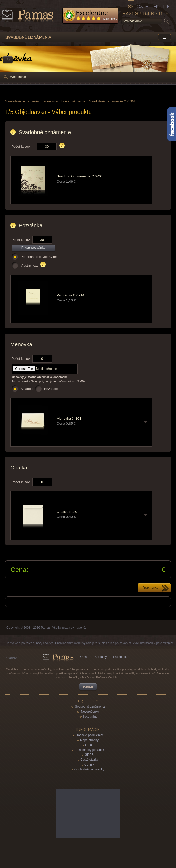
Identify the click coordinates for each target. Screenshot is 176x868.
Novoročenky (90, 712)
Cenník (89, 765)
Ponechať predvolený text (40, 257)
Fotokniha (90, 716)
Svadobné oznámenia (22, 101)
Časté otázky (89, 760)
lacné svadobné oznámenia (64, 101)
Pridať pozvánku (33, 247)
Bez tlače (51, 389)
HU (157, 6)
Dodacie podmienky (89, 735)
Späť (8, 60)
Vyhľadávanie (19, 77)
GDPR (89, 755)
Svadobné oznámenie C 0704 (112, 101)
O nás (84, 657)
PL (148, 6)
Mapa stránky (89, 740)
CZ (140, 6)
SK (131, 6)
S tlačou (27, 389)
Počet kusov (21, 147)
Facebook (120, 657)
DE (166, 6)
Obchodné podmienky (89, 769)
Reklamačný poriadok (89, 750)
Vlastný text (29, 265)
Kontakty (101, 657)
